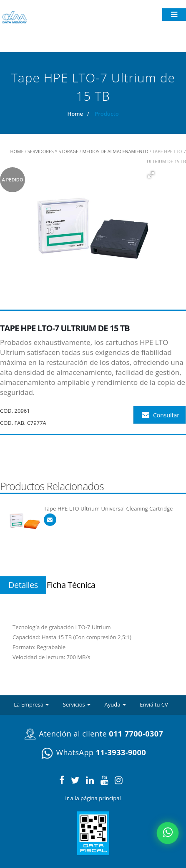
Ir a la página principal (93, 798)
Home (75, 114)
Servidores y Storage (53, 151)
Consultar (161, 415)
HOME (17, 151)
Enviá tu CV (154, 704)
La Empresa (31, 704)
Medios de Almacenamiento (116, 151)
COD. (6, 411)
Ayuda (115, 704)
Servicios (77, 704)
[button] (151, 175)
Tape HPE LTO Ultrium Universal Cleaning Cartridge (108, 508)
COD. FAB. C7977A (23, 423)
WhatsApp (93, 752)
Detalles (23, 585)
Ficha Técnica (71, 585)
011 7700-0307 (136, 734)
